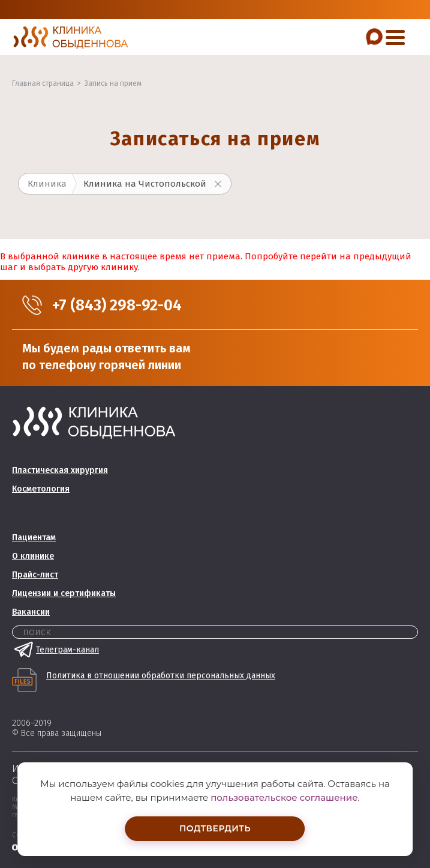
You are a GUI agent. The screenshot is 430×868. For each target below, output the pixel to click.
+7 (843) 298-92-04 (117, 305)
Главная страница (43, 83)
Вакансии (31, 612)
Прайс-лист (35, 575)
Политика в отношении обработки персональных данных (161, 676)
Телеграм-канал (55, 650)
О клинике (33, 556)
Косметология (41, 489)
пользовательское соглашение (284, 797)
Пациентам (34, 538)
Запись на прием (113, 83)
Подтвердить (215, 828)
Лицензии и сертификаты (64, 593)
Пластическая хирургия (60, 470)
